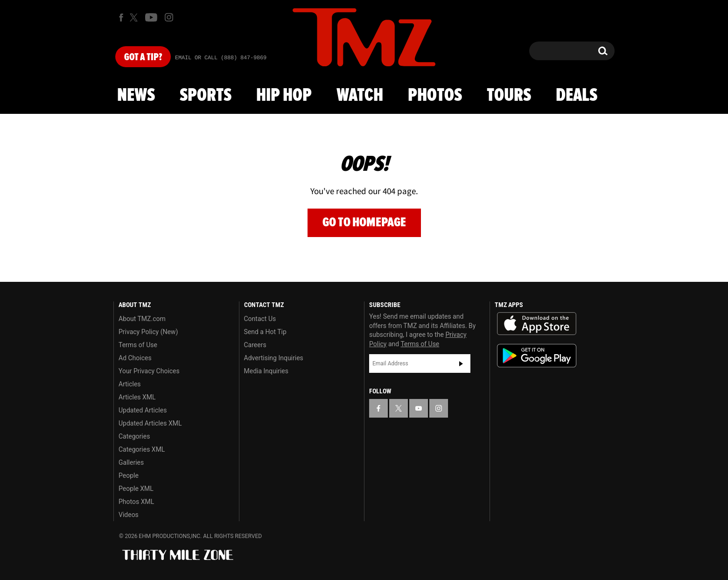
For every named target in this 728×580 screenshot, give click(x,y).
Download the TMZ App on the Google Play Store (537, 356)
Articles (130, 384)
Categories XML (142, 449)
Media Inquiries (266, 371)
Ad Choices (135, 358)
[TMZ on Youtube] (151, 17)
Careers (255, 345)
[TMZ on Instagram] (169, 17)
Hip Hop (284, 96)
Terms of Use (138, 345)
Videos (129, 515)
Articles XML (137, 397)
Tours (509, 96)
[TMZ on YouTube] (419, 408)
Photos (435, 96)
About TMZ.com (142, 319)
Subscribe (461, 363)
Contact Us (260, 319)
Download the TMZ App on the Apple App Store (537, 324)
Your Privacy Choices (149, 371)
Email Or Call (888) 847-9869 (221, 58)
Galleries (131, 462)
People (129, 475)
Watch (360, 96)
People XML (136, 489)
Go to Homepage (364, 222)
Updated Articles (143, 410)
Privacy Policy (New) (148, 332)
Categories (134, 436)
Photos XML (136, 502)
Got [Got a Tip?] (143, 57)
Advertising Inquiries (274, 358)
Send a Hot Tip (265, 332)
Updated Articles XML (150, 423)
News (136, 96)
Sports (206, 96)
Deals (577, 96)
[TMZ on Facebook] (121, 17)
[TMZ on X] (135, 17)
